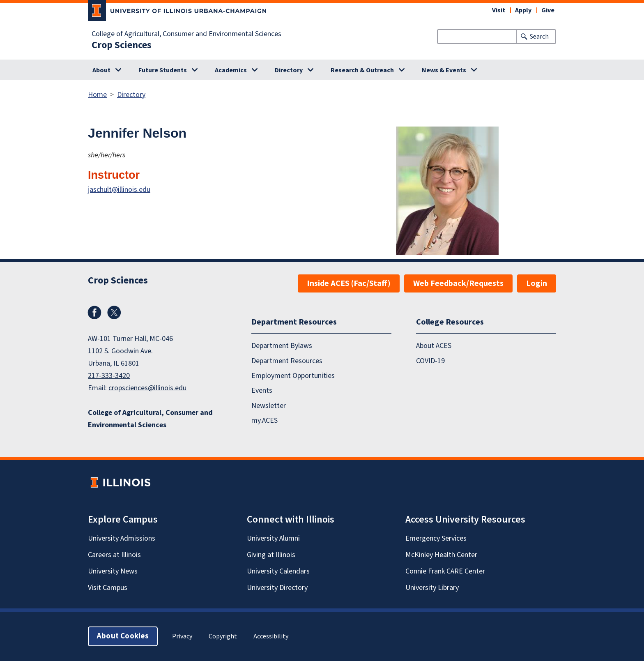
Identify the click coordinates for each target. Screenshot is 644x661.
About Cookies (123, 636)
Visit (499, 10)
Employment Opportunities (293, 376)
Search (539, 37)
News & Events (444, 70)
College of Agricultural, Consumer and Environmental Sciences (186, 34)
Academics (231, 70)
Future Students (163, 70)
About (101, 70)
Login (537, 283)
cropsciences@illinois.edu (147, 388)
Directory (289, 70)
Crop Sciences (122, 45)
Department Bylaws (282, 346)
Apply (523, 10)
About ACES (434, 346)
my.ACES (264, 420)
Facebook (94, 313)
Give (548, 10)
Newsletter (269, 406)
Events (262, 390)
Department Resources (287, 361)
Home (97, 95)
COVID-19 (430, 361)
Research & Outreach (362, 70)
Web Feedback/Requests (458, 283)
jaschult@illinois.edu (119, 190)
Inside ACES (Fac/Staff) (349, 283)
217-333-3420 (109, 376)
